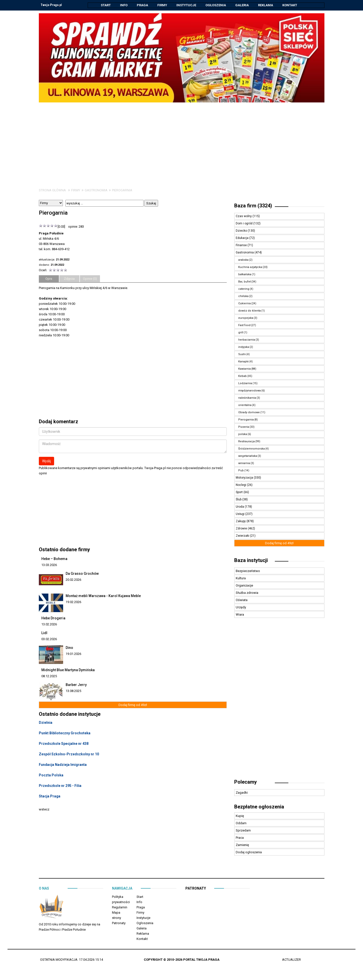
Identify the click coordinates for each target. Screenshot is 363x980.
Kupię (240, 816)
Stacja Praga (50, 796)
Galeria (242, 5)
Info (124, 5)
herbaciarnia (247, 340)
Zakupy (241, 521)
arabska (243, 260)
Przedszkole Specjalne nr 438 (64, 744)
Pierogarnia (122, 190)
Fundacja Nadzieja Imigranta (63, 765)
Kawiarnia (245, 369)
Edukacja (243, 238)
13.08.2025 (73, 691)
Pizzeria (244, 427)
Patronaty (119, 923)
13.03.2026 (49, 565)
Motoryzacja (245, 478)
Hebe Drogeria (53, 618)
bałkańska (245, 275)
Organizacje (244, 586)
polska (243, 434)
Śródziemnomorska (252, 449)
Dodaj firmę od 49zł (133, 705)
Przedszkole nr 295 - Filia (60, 786)
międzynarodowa (250, 391)
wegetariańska (248, 456)
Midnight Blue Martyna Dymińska (68, 670)
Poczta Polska (51, 775)
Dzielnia (46, 723)
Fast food (244, 325)
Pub (241, 471)
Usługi (240, 514)
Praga (142, 5)
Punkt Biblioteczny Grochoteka (65, 733)
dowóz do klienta (250, 311)
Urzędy (241, 607)
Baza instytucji (251, 561)
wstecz (44, 810)
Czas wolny (244, 216)
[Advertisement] (182, 140)
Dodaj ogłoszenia (249, 852)
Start (106, 5)
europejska (246, 318)
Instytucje (186, 5)
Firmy (162, 5)
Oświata (242, 600)
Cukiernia (245, 304)
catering (244, 289)
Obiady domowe (249, 413)
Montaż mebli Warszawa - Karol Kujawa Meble (103, 596)
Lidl (44, 633)
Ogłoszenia (216, 5)
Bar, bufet (245, 282)
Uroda (240, 507)
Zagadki (242, 793)
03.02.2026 (49, 639)
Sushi (242, 355)
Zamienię (242, 845)
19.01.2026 (73, 654)
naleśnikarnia (247, 398)
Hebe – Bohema (54, 559)
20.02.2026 (73, 580)
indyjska (244, 347)
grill (241, 333)
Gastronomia (96, 190)
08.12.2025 (49, 676)
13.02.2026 (49, 624)
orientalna (245, 405)
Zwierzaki (243, 536)
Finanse (242, 245)
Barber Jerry (76, 685)
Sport (240, 492)
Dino (69, 648)
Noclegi (241, 485)
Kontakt (290, 5)
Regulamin (120, 907)
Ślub (239, 500)
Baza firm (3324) (253, 206)
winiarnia (244, 463)
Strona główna (52, 190)
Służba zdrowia (247, 593)
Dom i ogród (245, 224)
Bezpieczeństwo (248, 571)
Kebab (243, 376)
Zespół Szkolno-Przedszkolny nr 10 (69, 754)
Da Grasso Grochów (82, 574)
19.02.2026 (73, 602)
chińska (243, 296)
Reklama (266, 5)
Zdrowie (242, 529)
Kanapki (244, 362)
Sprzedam (243, 831)
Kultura (241, 578)
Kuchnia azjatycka (250, 267)
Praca (240, 838)
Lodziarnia (245, 384)
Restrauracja (247, 442)
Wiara (240, 615)
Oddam (241, 823)
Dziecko (242, 231)
